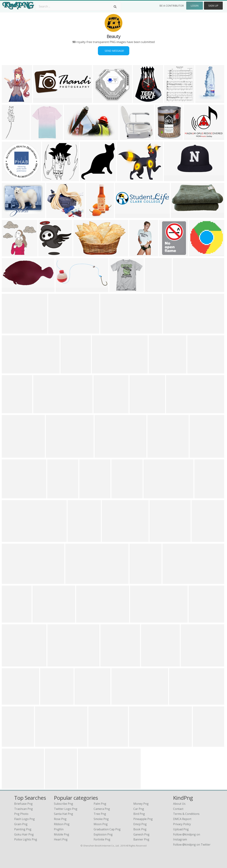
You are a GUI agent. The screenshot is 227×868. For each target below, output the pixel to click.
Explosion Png (103, 834)
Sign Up (213, 6)
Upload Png (181, 829)
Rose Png (60, 819)
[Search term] (78, 6)
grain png (21, 824)
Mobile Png (62, 834)
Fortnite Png (102, 839)
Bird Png (139, 814)
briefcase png (23, 804)
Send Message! (114, 51)
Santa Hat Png (63, 814)
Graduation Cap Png (107, 829)
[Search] (115, 7)
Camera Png (102, 809)
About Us (179, 804)
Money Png (141, 804)
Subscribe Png (63, 804)
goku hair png (24, 834)
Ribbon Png (62, 824)
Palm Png (100, 804)
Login (195, 6)
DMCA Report (182, 819)
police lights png (26, 839)
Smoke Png (101, 819)
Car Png (139, 809)
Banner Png (141, 839)
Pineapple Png (143, 819)
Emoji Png (140, 824)
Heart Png (61, 839)
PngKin (59, 829)
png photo (21, 814)
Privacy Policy (182, 824)
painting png (23, 829)
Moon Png (101, 824)
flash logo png (24, 819)
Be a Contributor (172, 6)
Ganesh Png (141, 834)
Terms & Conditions (186, 814)
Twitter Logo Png (66, 809)
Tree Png (100, 814)
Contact (178, 809)
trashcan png (23, 809)
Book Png (140, 829)
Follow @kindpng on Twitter (192, 845)
